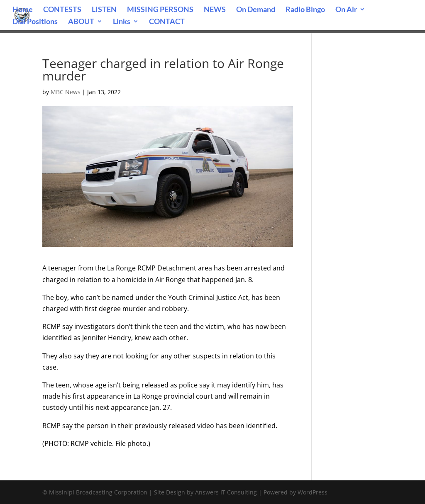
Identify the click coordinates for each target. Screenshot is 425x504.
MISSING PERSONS (160, 10)
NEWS (215, 10)
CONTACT (167, 22)
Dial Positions (35, 22)
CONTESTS (62, 10)
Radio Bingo (305, 10)
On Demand (256, 10)
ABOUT (81, 22)
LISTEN (104, 10)
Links (122, 22)
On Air (346, 10)
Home (23, 10)
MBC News (66, 92)
